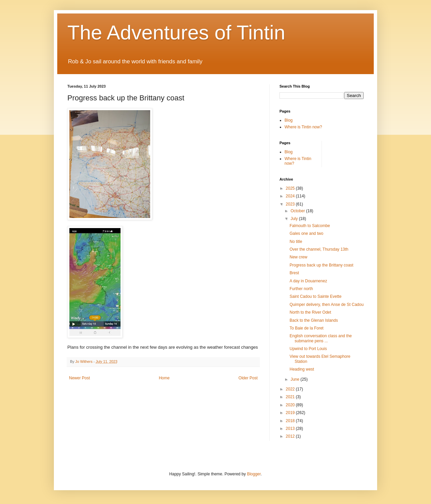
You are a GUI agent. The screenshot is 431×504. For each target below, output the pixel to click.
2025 (291, 188)
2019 (291, 413)
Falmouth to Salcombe (310, 226)
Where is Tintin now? (303, 127)
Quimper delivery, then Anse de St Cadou (327, 305)
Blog (289, 120)
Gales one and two (306, 233)
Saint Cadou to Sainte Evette (316, 296)
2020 (291, 405)
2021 (291, 397)
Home (164, 378)
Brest (294, 273)
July (295, 219)
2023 (291, 204)
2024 (291, 196)
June (295, 379)
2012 (291, 436)
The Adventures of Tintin (176, 33)
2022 (291, 389)
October (298, 211)
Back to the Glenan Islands (314, 320)
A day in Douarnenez (308, 281)
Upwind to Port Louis (308, 349)
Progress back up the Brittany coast (321, 265)
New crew (299, 257)
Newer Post (79, 378)
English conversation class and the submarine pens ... (321, 338)
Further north (301, 289)
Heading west (302, 369)
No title (296, 242)
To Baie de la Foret (307, 328)
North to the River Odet (310, 312)
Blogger (254, 474)
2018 (291, 421)
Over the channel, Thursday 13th (319, 249)
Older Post (248, 378)
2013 (291, 429)
